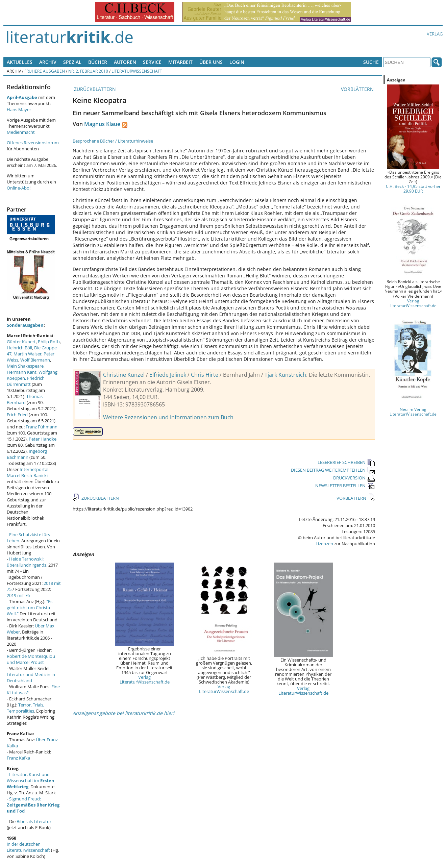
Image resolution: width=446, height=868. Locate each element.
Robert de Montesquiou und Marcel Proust (31, 659)
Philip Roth (49, 342)
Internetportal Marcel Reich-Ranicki (28, 472)
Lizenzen (324, 544)
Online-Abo (18, 188)
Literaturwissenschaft (137, 71)
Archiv (48, 62)
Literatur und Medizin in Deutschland (31, 677)
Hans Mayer (19, 109)
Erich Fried (17, 415)
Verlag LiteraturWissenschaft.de (145, 679)
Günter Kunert (21, 342)
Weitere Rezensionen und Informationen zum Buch (168, 417)
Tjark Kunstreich (285, 375)
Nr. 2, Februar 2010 (88, 71)
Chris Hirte (205, 375)
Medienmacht (21, 132)
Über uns (211, 62)
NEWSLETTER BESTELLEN (345, 486)
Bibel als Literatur (34, 821)
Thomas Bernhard (25, 399)
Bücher (98, 62)
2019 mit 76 (18, 595)
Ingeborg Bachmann (27, 454)
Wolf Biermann (35, 360)
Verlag (435, 34)
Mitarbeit (180, 62)
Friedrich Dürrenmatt (26, 381)
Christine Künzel (124, 375)
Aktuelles (20, 62)
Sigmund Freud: (33, 805)
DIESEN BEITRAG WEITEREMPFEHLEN (333, 470)
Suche (371, 62)
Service (152, 62)
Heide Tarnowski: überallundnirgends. (27, 562)
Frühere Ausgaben (45, 71)
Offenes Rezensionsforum (33, 143)
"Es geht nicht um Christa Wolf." (30, 607)
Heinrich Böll (19, 348)
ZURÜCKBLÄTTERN (94, 89)
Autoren (125, 62)
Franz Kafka (18, 758)
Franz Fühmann (42, 427)
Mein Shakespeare (25, 366)
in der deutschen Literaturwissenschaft (28, 847)
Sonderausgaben (25, 325)
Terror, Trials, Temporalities (26, 708)
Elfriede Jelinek (168, 375)
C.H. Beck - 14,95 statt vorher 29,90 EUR (413, 189)
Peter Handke (43, 439)
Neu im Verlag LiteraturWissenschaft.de (413, 412)
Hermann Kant (22, 372)
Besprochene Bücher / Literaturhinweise (113, 141)
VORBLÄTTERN (358, 89)
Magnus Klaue (102, 124)
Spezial (72, 62)
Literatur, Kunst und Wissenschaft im (31, 780)
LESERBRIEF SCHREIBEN (346, 462)
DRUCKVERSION (354, 478)
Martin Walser (28, 354)
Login (237, 62)
